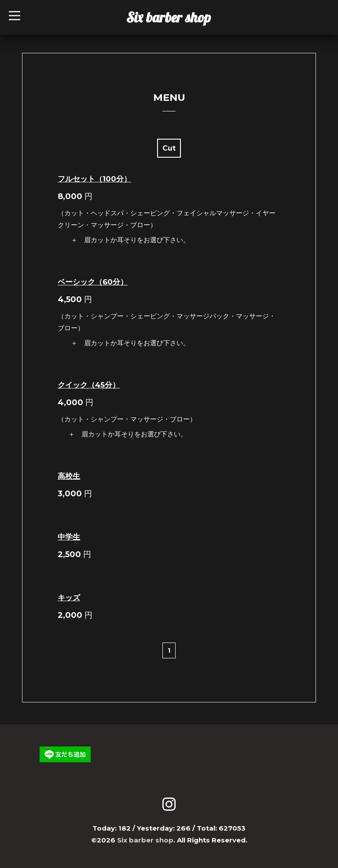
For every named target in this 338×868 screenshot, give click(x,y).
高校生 (69, 476)
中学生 (69, 537)
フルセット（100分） (94, 179)
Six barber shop (169, 17)
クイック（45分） (89, 385)
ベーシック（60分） (93, 282)
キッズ (69, 598)
